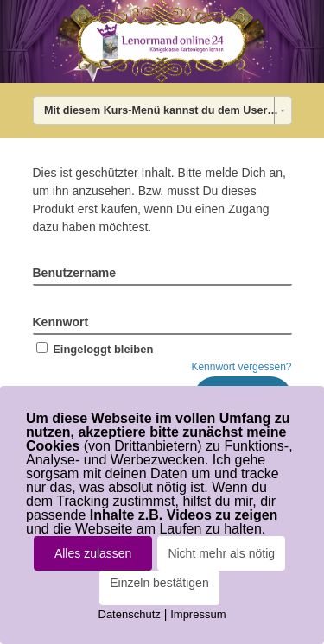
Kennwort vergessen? (241, 367)
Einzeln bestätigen (159, 583)
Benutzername (74, 273)
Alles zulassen (93, 553)
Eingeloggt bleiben (93, 349)
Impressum (198, 614)
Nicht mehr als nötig (221, 553)
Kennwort (61, 322)
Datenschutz (130, 614)
